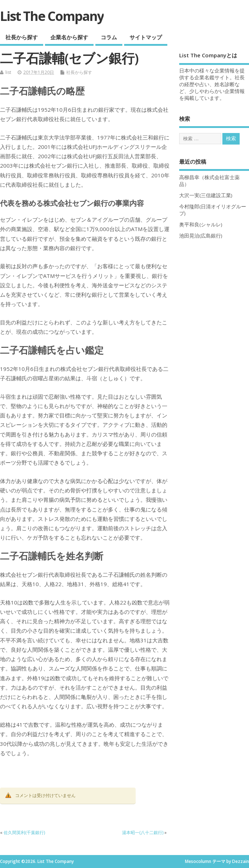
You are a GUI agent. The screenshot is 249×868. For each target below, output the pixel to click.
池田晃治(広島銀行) (201, 236)
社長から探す (22, 37)
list (8, 72)
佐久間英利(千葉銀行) (24, 832)
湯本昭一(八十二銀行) (143, 832)
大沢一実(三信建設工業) (206, 195)
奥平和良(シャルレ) (201, 225)
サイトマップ (146, 37)
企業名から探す (69, 37)
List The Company (52, 16)
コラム (109, 37)
